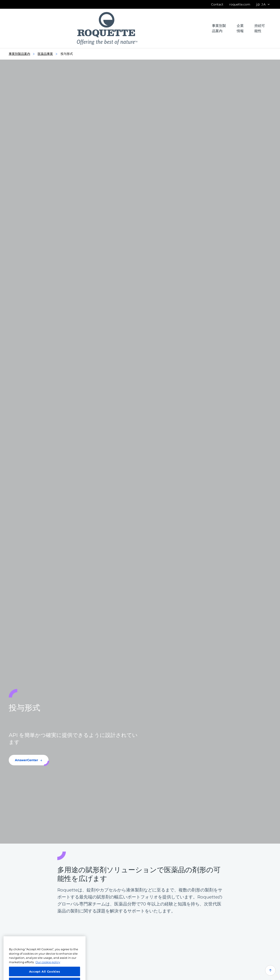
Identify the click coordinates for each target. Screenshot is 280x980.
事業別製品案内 (219, 28)
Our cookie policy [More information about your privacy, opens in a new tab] (48, 966)
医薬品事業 (49, 54)
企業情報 (240, 28)
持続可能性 (260, 28)
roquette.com (240, 4)
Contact (217, 4)
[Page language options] (263, 4)
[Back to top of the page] (270, 970)
